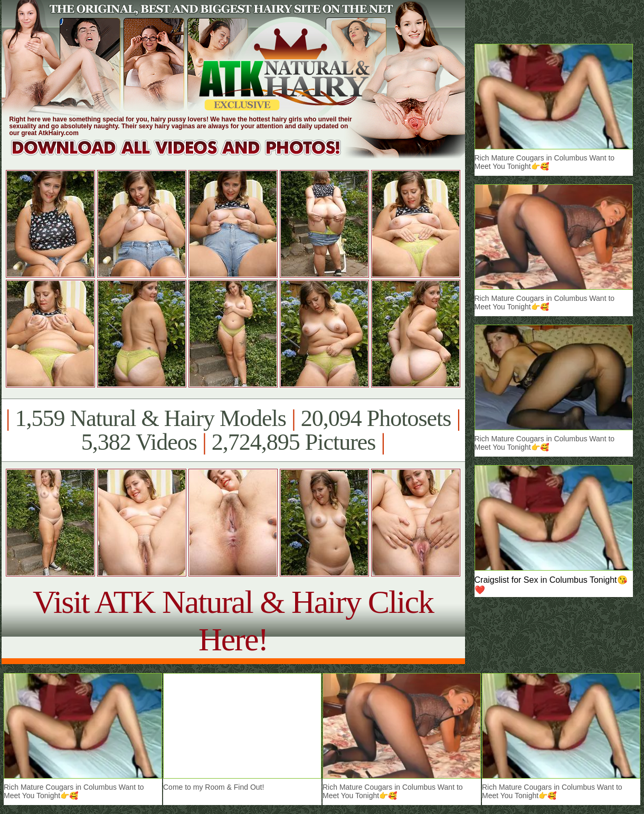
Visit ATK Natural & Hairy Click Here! (233, 621)
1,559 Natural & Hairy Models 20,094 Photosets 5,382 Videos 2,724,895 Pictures (233, 430)
